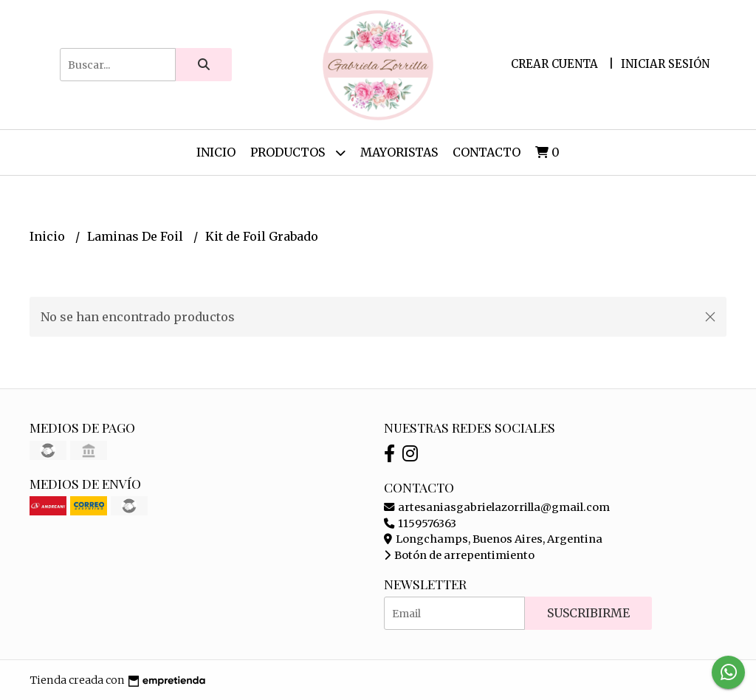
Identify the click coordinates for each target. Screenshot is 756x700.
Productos (298, 152)
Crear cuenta (554, 64)
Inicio (216, 152)
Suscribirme (588, 613)
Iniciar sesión (665, 64)
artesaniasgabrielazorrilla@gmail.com (497, 507)
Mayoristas (399, 152)
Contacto (487, 152)
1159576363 (420, 524)
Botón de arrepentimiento (459, 555)
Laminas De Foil (137, 236)
